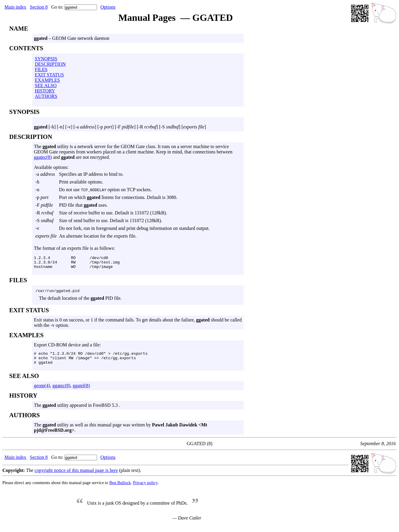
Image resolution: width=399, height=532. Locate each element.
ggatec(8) (43, 157)
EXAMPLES (47, 80)
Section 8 (39, 7)
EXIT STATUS (49, 75)
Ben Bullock (120, 489)
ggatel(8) (81, 392)
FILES (41, 69)
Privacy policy (145, 489)
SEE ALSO (46, 85)
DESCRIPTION (50, 64)
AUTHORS (46, 96)
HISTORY (45, 91)
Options (108, 7)
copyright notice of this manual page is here (76, 477)
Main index (15, 7)
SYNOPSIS (46, 59)
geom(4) (42, 392)
